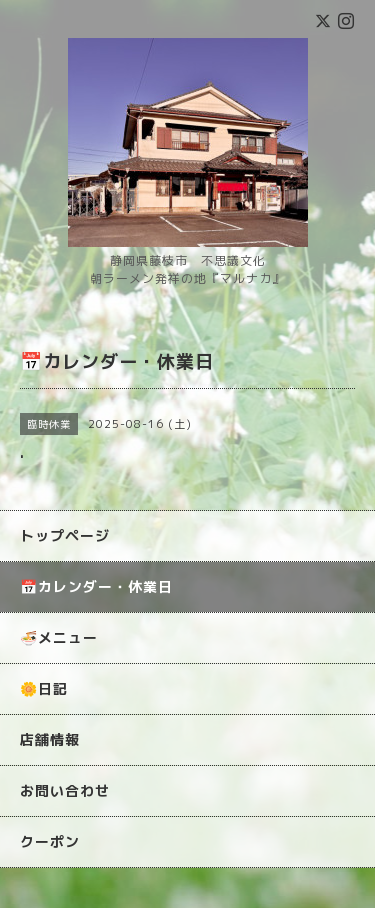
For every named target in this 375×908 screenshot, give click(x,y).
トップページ (65, 535)
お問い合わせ (65, 790)
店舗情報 (50, 739)
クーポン (50, 841)
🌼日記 (44, 688)
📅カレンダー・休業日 (96, 586)
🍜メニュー (59, 637)
